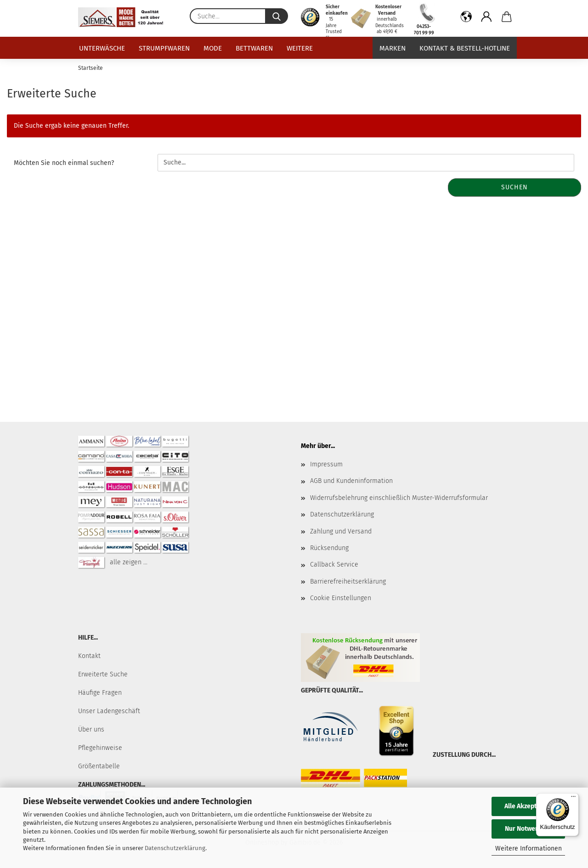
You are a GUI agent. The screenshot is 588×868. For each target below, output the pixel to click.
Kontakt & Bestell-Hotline (465, 48)
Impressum (326, 464)
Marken (393, 48)
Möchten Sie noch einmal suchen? (64, 163)
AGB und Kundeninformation (351, 481)
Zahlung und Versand (341, 531)
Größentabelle (99, 766)
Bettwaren (254, 48)
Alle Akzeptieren (528, 806)
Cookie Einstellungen (341, 598)
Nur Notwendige (528, 829)
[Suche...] (277, 16)
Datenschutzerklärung (175, 848)
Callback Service (334, 564)
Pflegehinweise (100, 748)
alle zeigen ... (129, 562)
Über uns (91, 729)
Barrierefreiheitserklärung (348, 582)
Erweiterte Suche (103, 674)
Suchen (514, 187)
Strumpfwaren (164, 48)
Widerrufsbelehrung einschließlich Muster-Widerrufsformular (399, 498)
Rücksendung (329, 548)
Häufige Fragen (100, 693)
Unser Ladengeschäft (109, 711)
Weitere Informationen (529, 848)
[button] (466, 18)
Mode (213, 48)
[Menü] (573, 799)
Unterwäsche (102, 48)
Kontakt (89, 656)
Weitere (300, 48)
